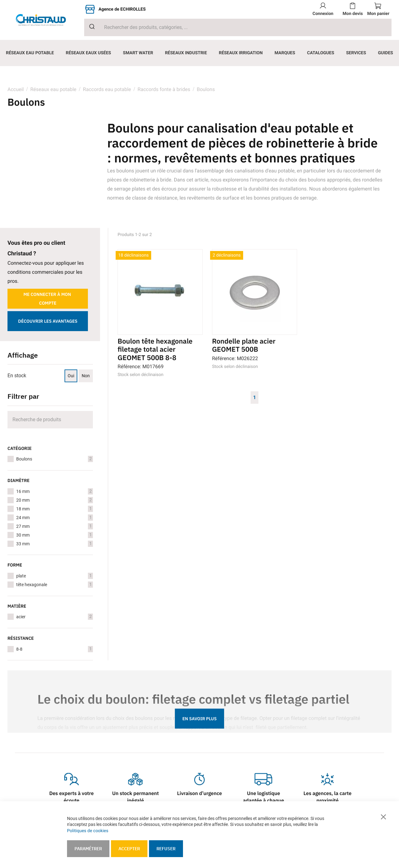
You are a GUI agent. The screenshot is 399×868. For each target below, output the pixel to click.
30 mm (55, 535)
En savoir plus (199, 719)
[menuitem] (30, 53)
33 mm (55, 544)
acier (55, 617)
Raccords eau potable (107, 89)
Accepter (129, 849)
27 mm (55, 526)
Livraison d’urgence (199, 793)
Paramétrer (88, 849)
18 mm (55, 509)
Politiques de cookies (88, 831)
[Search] (50, 420)
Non (86, 376)
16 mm (55, 491)
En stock (17, 376)
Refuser (166, 849)
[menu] (199, 53)
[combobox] (238, 27)
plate (55, 576)
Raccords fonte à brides (164, 89)
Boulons (55, 459)
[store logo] (46, 20)
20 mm (55, 500)
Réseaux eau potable (53, 89)
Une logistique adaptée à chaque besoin (263, 801)
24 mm (55, 518)
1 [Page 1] (255, 397)
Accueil (16, 89)
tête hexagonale (55, 585)
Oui (71, 376)
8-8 (55, 649)
